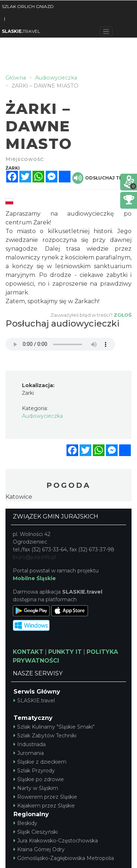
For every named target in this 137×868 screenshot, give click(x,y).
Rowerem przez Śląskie (45, 797)
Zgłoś (123, 315)
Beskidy (25, 823)
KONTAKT (28, 652)
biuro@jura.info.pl (34, 557)
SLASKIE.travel (34, 701)
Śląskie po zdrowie (39, 779)
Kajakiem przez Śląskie (44, 806)
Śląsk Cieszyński (36, 832)
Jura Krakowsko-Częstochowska (56, 841)
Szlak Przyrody (34, 771)
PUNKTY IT (65, 652)
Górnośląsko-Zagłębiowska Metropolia (64, 858)
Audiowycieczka (42, 416)
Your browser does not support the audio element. (60, 344)
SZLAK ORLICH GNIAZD (28, 6)
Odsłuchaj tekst (102, 178)
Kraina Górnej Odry (39, 849)
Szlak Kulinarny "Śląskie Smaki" (54, 727)
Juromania (29, 753)
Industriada (30, 744)
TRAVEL (21, 31)
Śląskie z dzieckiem (40, 762)
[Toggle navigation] (106, 31)
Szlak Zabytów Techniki (45, 736)
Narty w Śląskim (36, 788)
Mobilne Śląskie (34, 578)
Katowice (19, 497)
